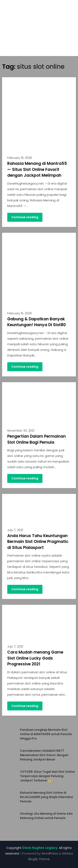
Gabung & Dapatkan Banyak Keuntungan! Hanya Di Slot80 (37, 322)
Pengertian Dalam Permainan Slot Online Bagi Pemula (37, 439)
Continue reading (25, 217)
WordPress (50, 853)
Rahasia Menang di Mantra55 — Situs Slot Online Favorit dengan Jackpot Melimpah (37, 169)
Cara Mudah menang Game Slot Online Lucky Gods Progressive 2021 (35, 658)
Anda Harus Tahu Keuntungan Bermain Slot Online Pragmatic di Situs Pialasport (38, 542)
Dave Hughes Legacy (40, 848)
